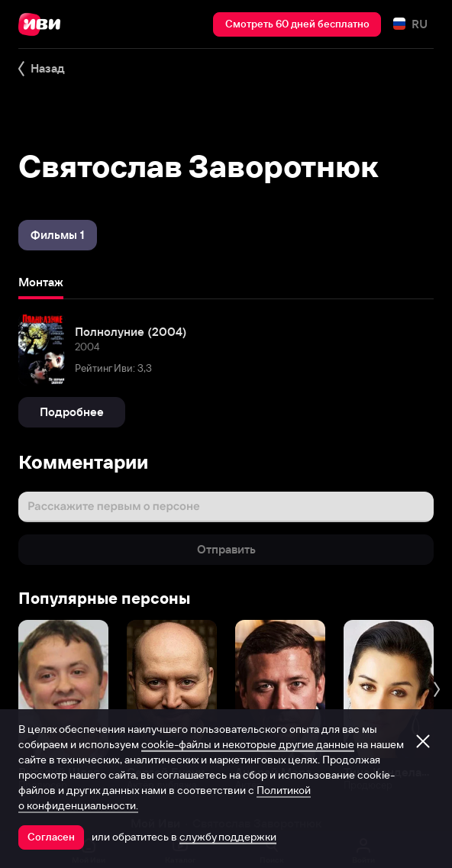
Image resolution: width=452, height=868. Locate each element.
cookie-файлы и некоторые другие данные (248, 744)
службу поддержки (228, 837)
